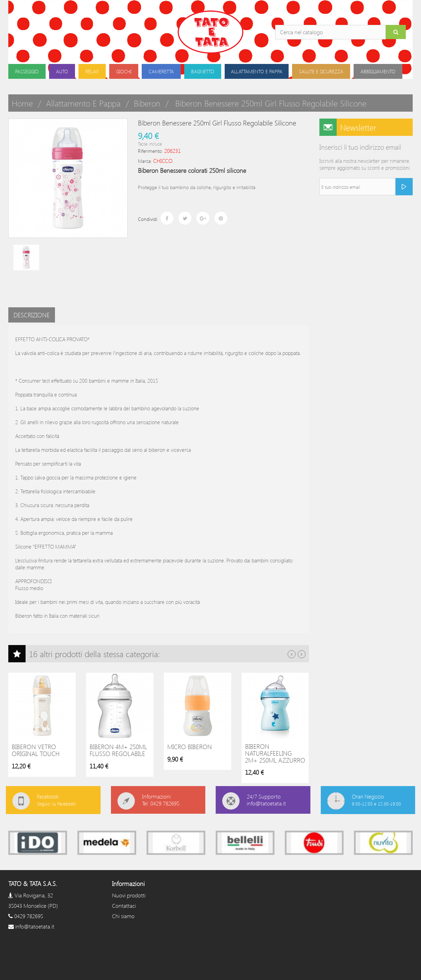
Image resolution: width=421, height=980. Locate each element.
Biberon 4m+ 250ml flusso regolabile (118, 750)
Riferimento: (150, 151)
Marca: (145, 161)
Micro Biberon (190, 747)
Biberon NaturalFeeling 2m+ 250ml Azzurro (275, 753)
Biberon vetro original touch (36, 750)
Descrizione (32, 315)
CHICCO (163, 161)
